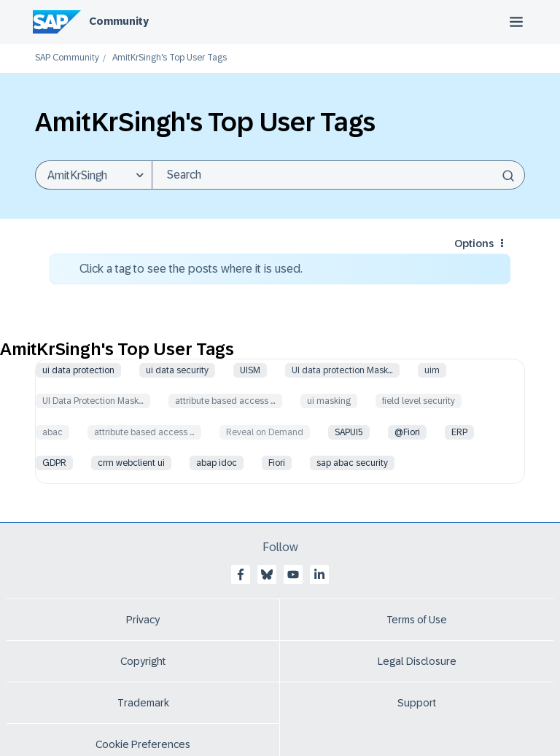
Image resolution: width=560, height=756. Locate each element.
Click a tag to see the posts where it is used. (191, 269)
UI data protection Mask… (342, 370)
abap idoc (217, 463)
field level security (419, 401)
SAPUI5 (349, 432)
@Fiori (407, 432)
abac (52, 432)
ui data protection (78, 370)
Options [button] (474, 243)
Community (119, 21)
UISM (250, 370)
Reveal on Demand (265, 432)
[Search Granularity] (93, 175)
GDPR (54, 463)
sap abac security (352, 463)
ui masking (329, 401)
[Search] (338, 175)
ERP (459, 432)
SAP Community (67, 58)
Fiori (277, 463)
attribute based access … (225, 401)
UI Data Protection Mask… (93, 401)
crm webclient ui (131, 463)
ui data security (177, 370)
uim (432, 370)
